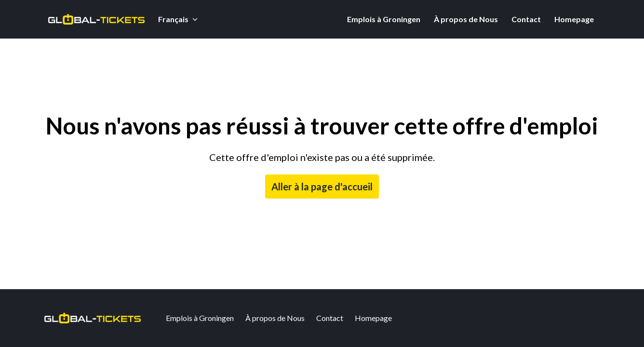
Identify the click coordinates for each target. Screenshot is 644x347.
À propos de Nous (466, 19)
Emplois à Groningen (384, 19)
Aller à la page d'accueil (322, 187)
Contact (526, 19)
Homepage (574, 19)
